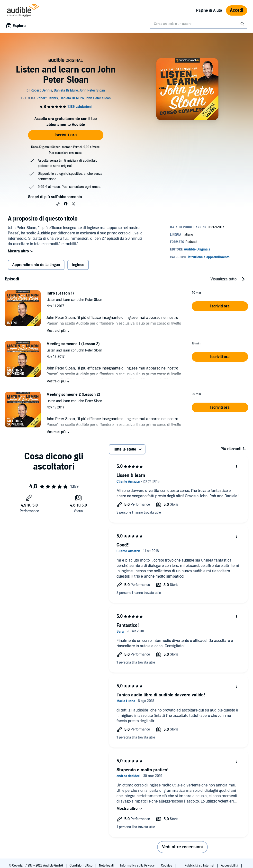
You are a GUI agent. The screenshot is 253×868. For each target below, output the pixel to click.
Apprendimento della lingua (36, 265)
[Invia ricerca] (243, 24)
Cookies (167, 866)
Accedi (237, 10)
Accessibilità (230, 866)
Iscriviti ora (66, 135)
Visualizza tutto (223, 279)
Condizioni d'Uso (81, 866)
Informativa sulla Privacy (138, 866)
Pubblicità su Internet (200, 866)
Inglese (78, 265)
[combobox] (199, 24)
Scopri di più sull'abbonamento (55, 197)
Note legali (107, 866)
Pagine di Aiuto (209, 10)
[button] (58, 204)
